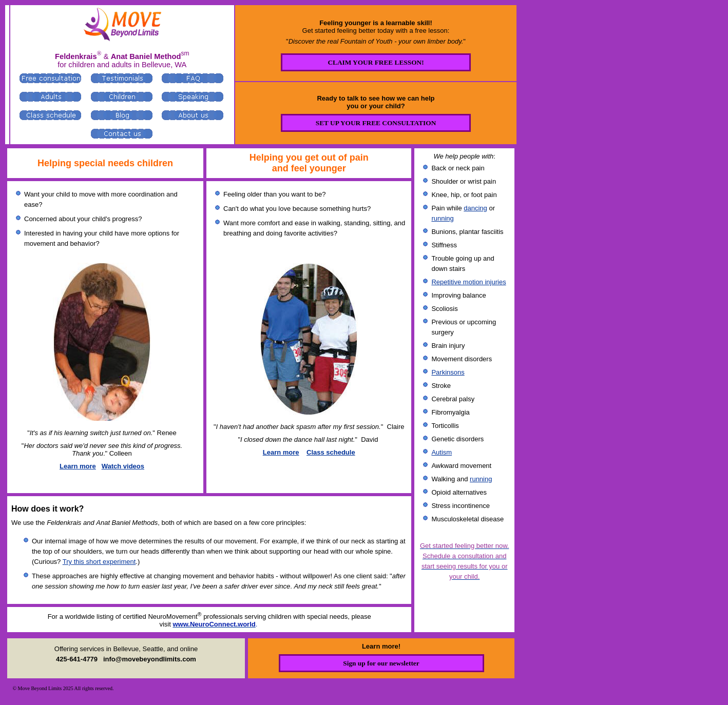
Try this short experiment (99, 562)
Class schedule (331, 452)
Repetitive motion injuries (468, 282)
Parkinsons (448, 372)
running (442, 218)
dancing (475, 208)
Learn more (78, 466)
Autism (442, 452)
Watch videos (123, 466)
